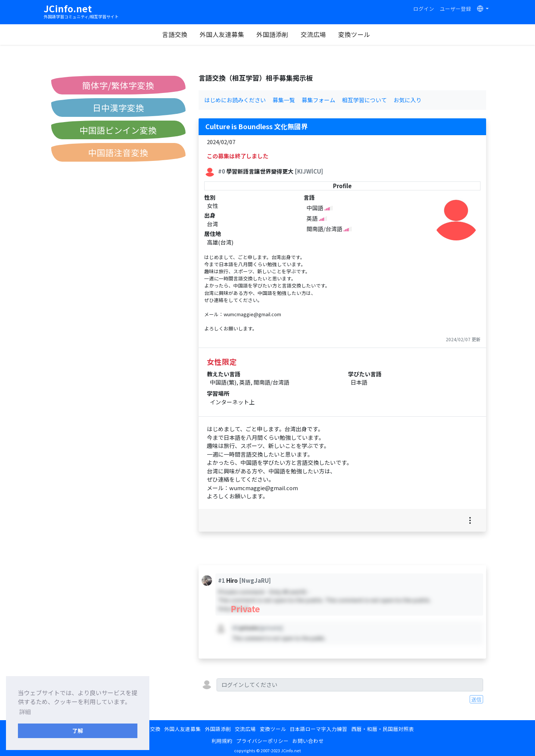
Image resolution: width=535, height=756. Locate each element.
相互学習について (364, 100)
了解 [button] (78, 730)
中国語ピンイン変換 (118, 130)
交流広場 (314, 34)
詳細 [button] (25, 712)
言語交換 (176, 34)
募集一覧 (284, 100)
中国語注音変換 (118, 152)
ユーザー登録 (455, 9)
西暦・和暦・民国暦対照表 (383, 729)
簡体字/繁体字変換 (118, 85)
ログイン (424, 9)
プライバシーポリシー (262, 741)
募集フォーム (318, 100)
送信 (476, 699)
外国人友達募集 (223, 34)
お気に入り (408, 100)
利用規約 (222, 741)
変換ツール (355, 34)
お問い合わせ (308, 741)
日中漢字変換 (118, 108)
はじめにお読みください (235, 100)
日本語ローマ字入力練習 (318, 729)
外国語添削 (273, 34)
